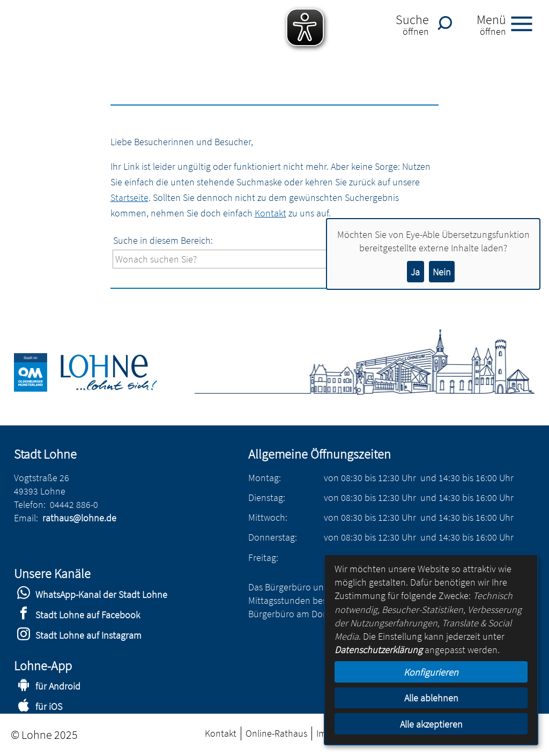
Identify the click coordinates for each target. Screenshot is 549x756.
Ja (415, 272)
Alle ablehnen (431, 698)
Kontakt (270, 213)
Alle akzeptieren (431, 724)
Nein (442, 272)
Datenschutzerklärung (379, 650)
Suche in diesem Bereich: (163, 240)
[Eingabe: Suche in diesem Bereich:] (281, 259)
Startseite (129, 197)
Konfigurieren (431, 672)
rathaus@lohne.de (79, 518)
